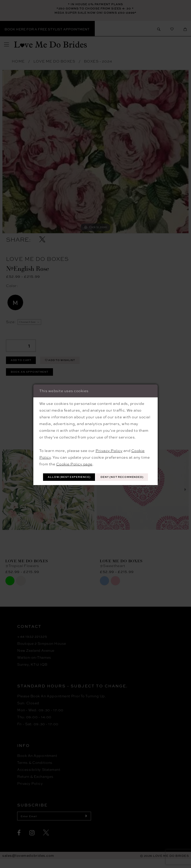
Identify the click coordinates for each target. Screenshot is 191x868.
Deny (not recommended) (96, 483)
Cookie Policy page (74, 457)
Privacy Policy (109, 444)
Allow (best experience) (96, 471)
